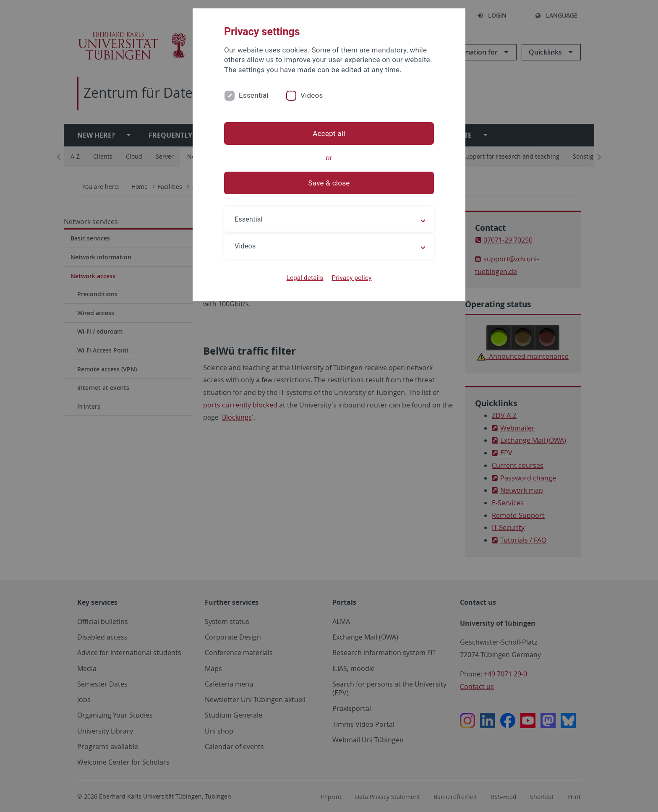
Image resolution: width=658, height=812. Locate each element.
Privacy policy (351, 278)
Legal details (305, 278)
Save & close (329, 183)
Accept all (329, 133)
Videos (312, 95)
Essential (254, 95)
